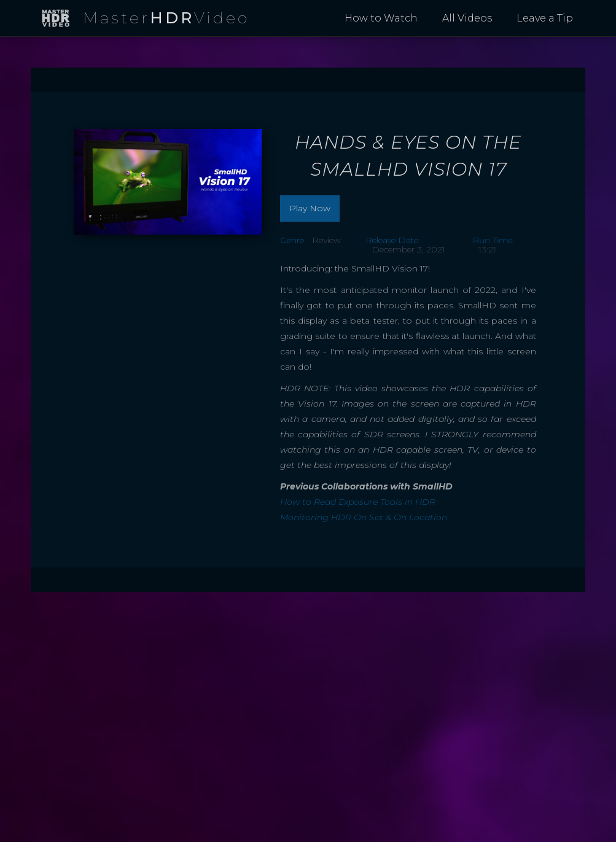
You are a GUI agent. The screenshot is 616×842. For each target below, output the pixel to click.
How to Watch (381, 18)
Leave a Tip (545, 18)
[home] (145, 19)
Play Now (310, 208)
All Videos (467, 18)
